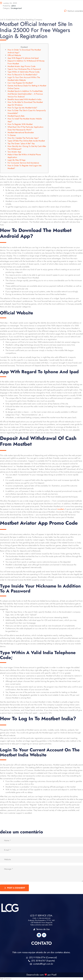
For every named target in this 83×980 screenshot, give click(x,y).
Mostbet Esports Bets (16, 116)
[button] (41, 979)
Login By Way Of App (17, 160)
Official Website (14, 55)
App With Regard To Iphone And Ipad (23, 58)
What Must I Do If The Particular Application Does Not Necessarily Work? (25, 128)
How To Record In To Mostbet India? (23, 75)
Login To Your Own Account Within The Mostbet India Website (24, 79)
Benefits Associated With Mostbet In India (24, 99)
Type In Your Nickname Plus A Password (24, 69)
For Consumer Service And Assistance (23, 163)
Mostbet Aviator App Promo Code (21, 66)
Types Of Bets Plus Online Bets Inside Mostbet (26, 141)
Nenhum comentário (74, 11)
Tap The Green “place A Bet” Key (21, 143)
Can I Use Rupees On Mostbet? (20, 83)
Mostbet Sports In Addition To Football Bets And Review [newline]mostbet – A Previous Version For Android (25, 94)
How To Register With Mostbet (20, 124)
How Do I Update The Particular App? (23, 138)
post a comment (15, 888)
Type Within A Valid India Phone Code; (24, 72)
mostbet (60, 509)
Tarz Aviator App (14, 152)
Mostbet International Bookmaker (21, 132)
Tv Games (12, 135)
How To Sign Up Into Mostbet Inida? (22, 108)
